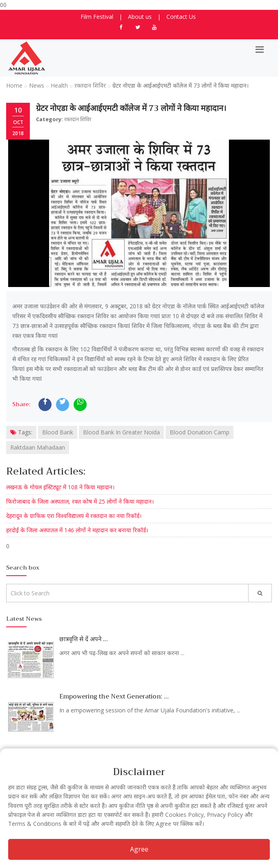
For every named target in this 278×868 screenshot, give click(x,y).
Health (59, 85)
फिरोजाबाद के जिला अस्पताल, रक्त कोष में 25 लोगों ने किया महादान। (80, 501)
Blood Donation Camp (200, 432)
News (37, 85)
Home (14, 85)
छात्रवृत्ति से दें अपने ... (84, 639)
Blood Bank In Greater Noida (121, 432)
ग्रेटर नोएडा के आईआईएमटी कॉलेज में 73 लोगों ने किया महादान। (131, 108)
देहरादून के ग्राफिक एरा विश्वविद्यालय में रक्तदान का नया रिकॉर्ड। (74, 516)
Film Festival (97, 17)
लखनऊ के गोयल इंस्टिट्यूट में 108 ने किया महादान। (60, 487)
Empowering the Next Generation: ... (114, 696)
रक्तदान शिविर (90, 85)
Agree (139, 849)
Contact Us (181, 17)
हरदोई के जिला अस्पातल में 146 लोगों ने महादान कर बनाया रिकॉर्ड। (77, 530)
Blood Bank (58, 432)
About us (140, 17)
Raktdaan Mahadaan (38, 447)
